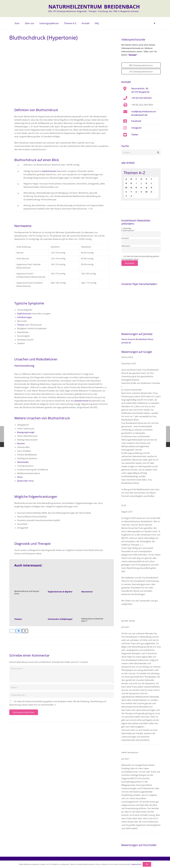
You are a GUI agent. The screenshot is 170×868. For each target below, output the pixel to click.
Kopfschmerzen (49, 171)
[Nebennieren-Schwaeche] (95, 607)
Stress (20, 477)
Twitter (135, 134)
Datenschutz (136, 864)
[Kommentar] (62, 674)
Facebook (136, 121)
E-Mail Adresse (128, 230)
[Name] (62, 687)
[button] (155, 24)
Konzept (133, 55)
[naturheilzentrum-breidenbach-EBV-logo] (37, 9)
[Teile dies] (19, 631)
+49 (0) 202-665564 (141, 98)
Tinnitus (21, 325)
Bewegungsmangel (26, 432)
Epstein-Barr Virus (25, 481)
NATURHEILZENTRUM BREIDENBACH (94, 7)
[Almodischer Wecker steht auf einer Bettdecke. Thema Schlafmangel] (62, 607)
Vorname (125, 238)
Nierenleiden (23, 462)
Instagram (136, 128)
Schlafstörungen (25, 317)
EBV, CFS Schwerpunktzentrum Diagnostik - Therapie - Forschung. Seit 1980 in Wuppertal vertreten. (94, 11)
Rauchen (21, 443)
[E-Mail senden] (12, 631)
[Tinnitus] (28, 607)
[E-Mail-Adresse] (62, 695)
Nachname (126, 246)
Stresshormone (81, 401)
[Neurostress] (95, 580)
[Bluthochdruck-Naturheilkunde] (28, 580)
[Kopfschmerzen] (62, 580)
